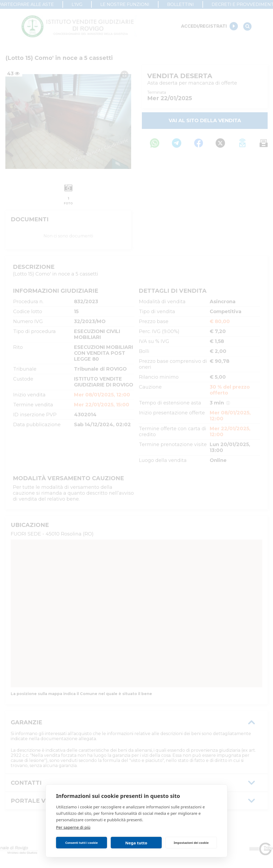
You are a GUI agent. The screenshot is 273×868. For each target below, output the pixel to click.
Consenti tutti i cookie (81, 843)
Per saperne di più (73, 827)
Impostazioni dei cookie (191, 843)
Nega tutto (136, 843)
